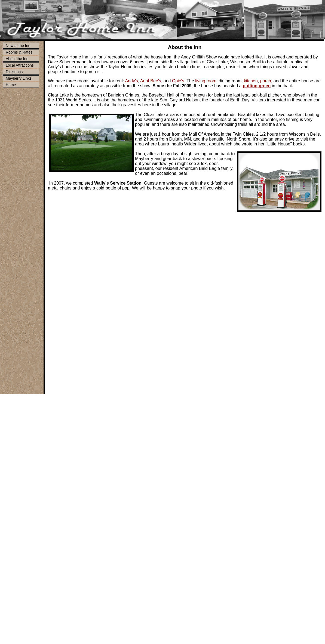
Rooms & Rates (19, 52)
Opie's (178, 81)
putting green (257, 86)
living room (206, 81)
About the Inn (17, 59)
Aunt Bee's (151, 81)
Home (11, 85)
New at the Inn (18, 46)
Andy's (131, 81)
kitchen (251, 81)
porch (266, 81)
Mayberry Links (19, 78)
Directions (14, 72)
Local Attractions (20, 65)
